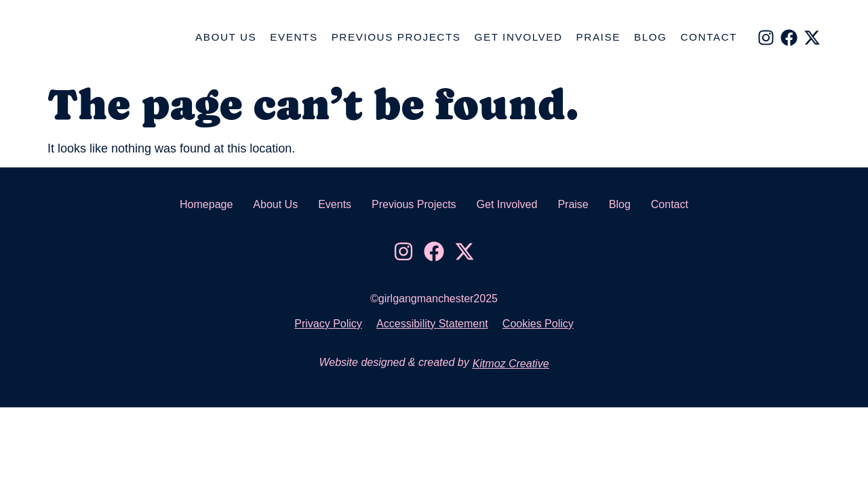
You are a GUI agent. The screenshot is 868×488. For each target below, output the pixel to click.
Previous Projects (396, 37)
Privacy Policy (322, 324)
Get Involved (519, 37)
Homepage (206, 204)
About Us (226, 37)
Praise (598, 37)
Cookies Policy (544, 324)
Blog (651, 37)
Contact (709, 37)
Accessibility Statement (432, 324)
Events (294, 37)
